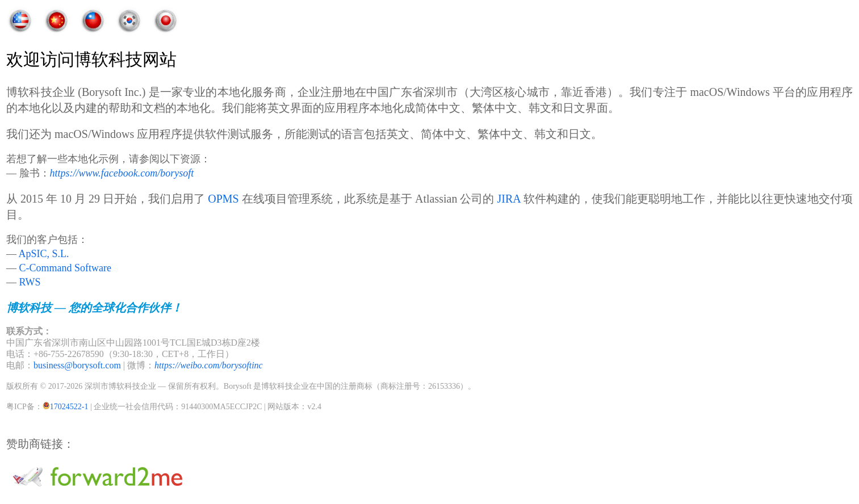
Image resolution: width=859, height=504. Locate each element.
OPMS (223, 199)
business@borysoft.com (77, 365)
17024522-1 (69, 407)
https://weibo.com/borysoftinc (209, 365)
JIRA (508, 199)
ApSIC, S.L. (44, 254)
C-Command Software (65, 268)
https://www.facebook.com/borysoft (122, 173)
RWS (30, 282)
